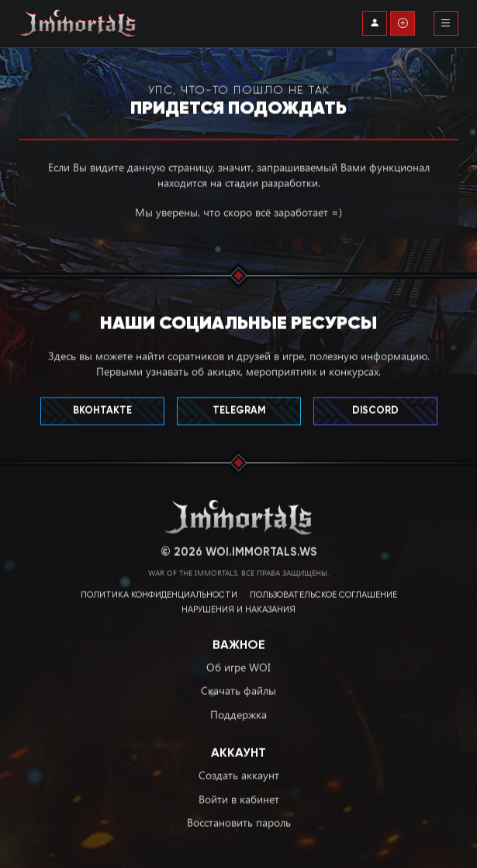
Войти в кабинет (239, 796)
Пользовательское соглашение (323, 593)
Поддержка (238, 711)
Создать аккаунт (239, 772)
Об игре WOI (238, 664)
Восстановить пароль (239, 819)
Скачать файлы (238, 687)
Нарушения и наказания (238, 608)
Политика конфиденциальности (159, 593)
